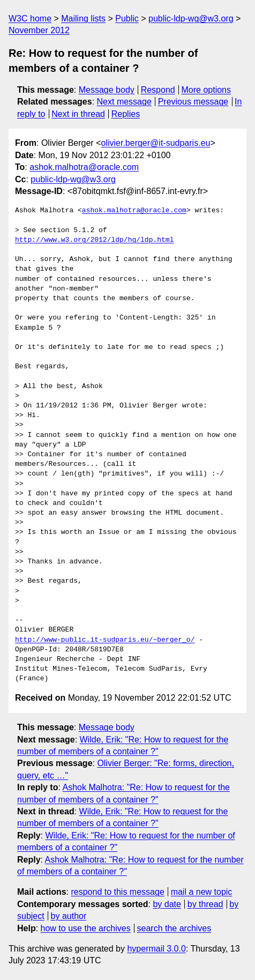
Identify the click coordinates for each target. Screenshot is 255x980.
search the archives (174, 928)
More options (207, 90)
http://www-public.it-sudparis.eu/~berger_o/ (105, 640)
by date (167, 904)
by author (69, 916)
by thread (205, 904)
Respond (158, 90)
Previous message (193, 102)
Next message (124, 102)
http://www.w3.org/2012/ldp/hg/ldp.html (94, 240)
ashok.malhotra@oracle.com (84, 167)
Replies (126, 114)
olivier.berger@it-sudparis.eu (155, 143)
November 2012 (39, 30)
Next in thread (78, 114)
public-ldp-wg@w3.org (191, 18)
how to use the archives (86, 928)
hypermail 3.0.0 (156, 949)
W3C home (30, 18)
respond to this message (117, 892)
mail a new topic (202, 892)
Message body (107, 90)
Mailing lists (83, 18)
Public (127, 18)
